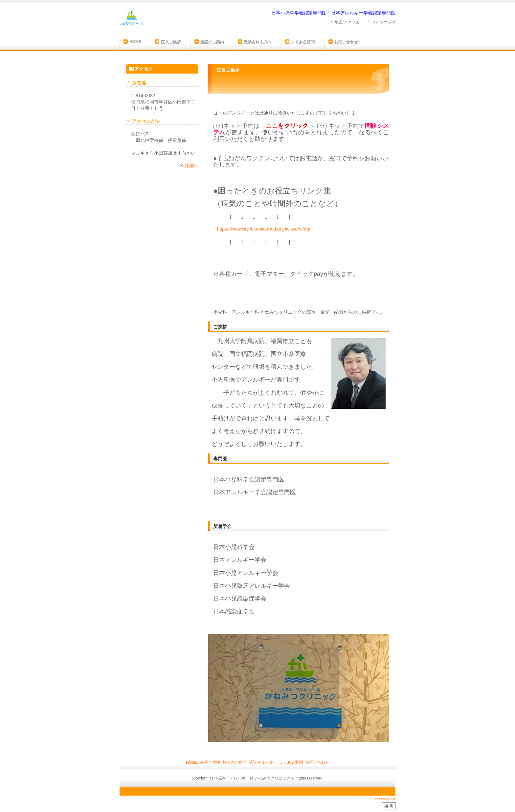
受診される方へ (257, 42)
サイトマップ (384, 22)
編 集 (389, 806)
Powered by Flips (385, 799)
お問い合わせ (346, 42)
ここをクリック (287, 126)
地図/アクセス (347, 22)
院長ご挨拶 (171, 42)
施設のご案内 (212, 42)
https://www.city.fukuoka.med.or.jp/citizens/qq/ (264, 229)
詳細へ (191, 165)
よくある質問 (303, 42)
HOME (135, 42)
